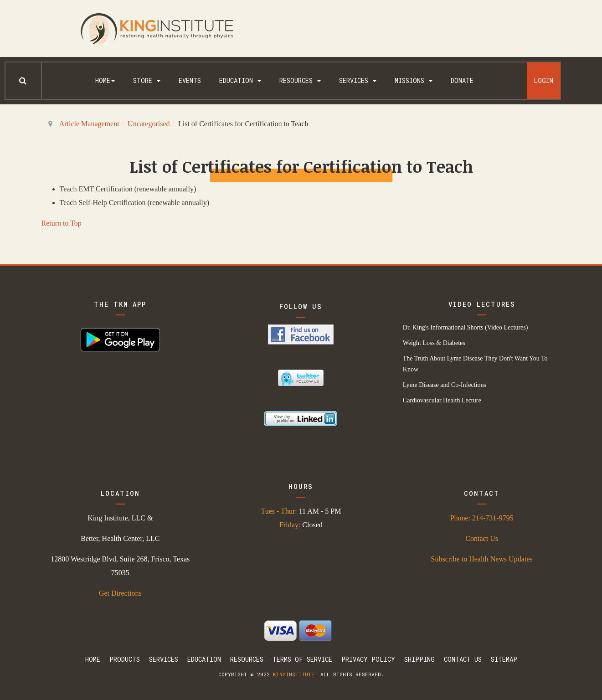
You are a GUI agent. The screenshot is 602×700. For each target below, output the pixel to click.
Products (125, 659)
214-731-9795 (493, 518)
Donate (462, 80)
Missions (414, 80)
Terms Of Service (302, 659)
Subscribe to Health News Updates (482, 559)
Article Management (89, 124)
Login (543, 80)
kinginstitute (294, 674)
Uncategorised (149, 124)
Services (358, 80)
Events (190, 80)
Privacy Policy (368, 659)
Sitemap (504, 659)
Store (147, 80)
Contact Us (482, 538)
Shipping (419, 659)
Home (105, 80)
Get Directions (120, 593)
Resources (300, 80)
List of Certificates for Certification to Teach (301, 166)
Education (240, 80)
